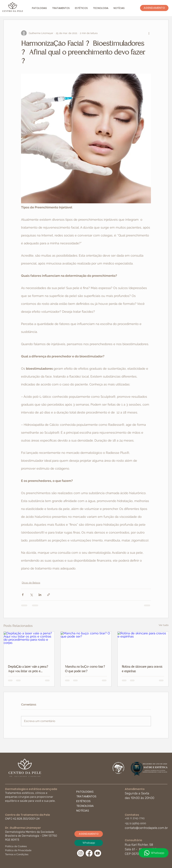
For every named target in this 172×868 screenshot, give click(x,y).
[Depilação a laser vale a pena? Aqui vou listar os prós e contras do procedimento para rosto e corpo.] (29, 646)
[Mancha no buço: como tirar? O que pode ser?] (86, 646)
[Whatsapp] (154, 853)
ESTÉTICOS (83, 801)
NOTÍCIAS (83, 811)
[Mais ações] (149, 33)
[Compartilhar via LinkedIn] (40, 595)
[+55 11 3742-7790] (137, 819)
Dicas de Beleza (31, 583)
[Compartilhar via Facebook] (23, 595)
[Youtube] (98, 853)
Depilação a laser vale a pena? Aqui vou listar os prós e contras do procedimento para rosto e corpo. (28, 669)
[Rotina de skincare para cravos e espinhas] (143, 646)
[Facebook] (89, 853)
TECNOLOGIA (85, 806)
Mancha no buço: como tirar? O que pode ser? (85, 669)
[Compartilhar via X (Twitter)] (31, 595)
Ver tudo (164, 625)
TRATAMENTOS (86, 796)
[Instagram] (80, 853)
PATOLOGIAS (85, 792)
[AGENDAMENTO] (154, 8)
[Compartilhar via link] (49, 595)
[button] (39, 8)
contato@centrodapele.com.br (146, 828)
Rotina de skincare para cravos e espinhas (142, 669)
